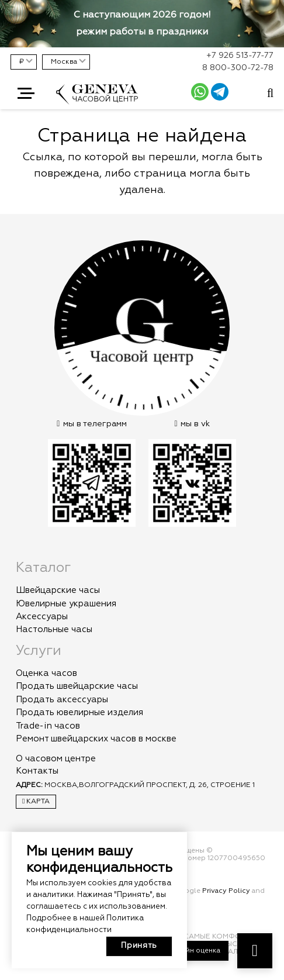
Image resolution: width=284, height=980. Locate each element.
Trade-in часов (48, 726)
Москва (64, 62)
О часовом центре (56, 759)
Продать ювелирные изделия (79, 712)
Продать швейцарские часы (77, 686)
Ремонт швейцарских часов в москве (96, 739)
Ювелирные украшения (66, 604)
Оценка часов (46, 673)
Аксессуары (42, 617)
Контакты (37, 771)
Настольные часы (54, 629)
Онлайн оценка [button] (193, 951)
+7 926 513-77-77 (240, 56)
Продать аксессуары (62, 700)
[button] (26, 94)
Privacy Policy (226, 891)
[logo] (97, 100)
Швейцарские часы (58, 590)
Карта (36, 801)
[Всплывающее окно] (270, 94)
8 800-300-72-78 (238, 68)
